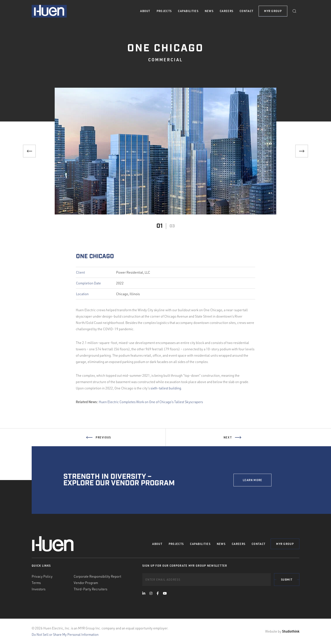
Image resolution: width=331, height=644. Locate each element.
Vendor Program (86, 583)
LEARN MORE (253, 480)
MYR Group (273, 11)
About (145, 11)
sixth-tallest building (166, 388)
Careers (227, 11)
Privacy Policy (42, 576)
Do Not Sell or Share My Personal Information (65, 634)
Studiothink (291, 631)
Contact (246, 11)
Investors (39, 589)
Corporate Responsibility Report (97, 576)
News (209, 11)
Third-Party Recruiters (90, 589)
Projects (164, 11)
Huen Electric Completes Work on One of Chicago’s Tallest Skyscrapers (151, 402)
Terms (36, 583)
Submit (287, 580)
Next (232, 443)
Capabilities (188, 11)
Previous (98, 443)
